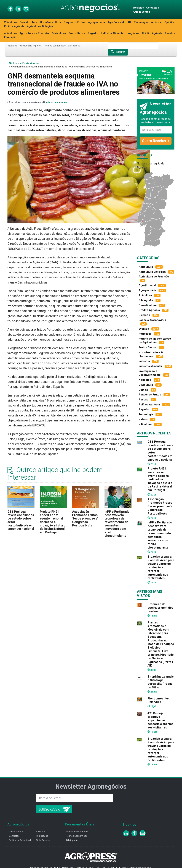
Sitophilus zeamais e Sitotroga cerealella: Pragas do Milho (161, 682)
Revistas (139, 8)
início (13, 63)
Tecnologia (141, 22)
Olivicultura (59, 33)
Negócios (133, 33)
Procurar (118, 52)
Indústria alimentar (30, 63)
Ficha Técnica (43, 840)
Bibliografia (74, 46)
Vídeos (143, 419)
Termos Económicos (55, 46)
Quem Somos (142, 12)
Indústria (156, 22)
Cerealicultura (28, 22)
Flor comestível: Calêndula (159, 700)
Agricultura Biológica (40, 26)
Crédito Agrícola (152, 33)
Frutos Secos (77, 33)
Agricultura (146, 267)
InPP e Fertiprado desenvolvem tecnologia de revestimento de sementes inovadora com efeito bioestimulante (117, 524)
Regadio (93, 33)
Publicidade (42, 836)
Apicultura (10, 33)
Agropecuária (97, 22)
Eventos (170, 33)
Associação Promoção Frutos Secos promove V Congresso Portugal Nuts (85, 519)
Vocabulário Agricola (77, 832)
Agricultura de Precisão (34, 33)
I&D (129, 22)
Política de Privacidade (20, 840)
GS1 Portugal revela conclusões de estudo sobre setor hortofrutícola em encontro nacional (21, 520)
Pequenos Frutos (75, 22)
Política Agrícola (14, 26)
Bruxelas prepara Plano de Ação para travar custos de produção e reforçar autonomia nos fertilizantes (161, 567)
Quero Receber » (156, 141)
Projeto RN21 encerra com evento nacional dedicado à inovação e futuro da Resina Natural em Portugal (53, 522)
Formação (10, 37)
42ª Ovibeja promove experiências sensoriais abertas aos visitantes (160, 720)
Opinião (169, 22)
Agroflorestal (116, 22)
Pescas (143, 400)
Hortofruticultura (50, 22)
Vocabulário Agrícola (30, 46)
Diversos (144, 315)
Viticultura (10, 22)
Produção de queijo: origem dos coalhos (160, 608)
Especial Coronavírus (152, 320)
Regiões (13, 46)
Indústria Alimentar (113, 33)
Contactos (153, 8)
